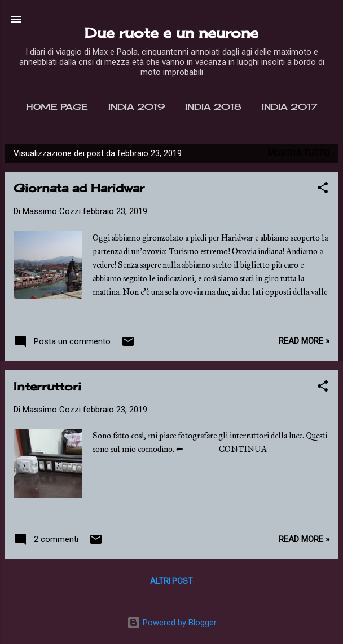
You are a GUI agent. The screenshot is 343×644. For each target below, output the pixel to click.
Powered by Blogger (172, 623)
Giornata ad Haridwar (79, 188)
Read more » (304, 341)
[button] (323, 190)
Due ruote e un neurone (171, 33)
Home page (57, 107)
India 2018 (213, 107)
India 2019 (137, 107)
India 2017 (289, 107)
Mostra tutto (299, 153)
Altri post (171, 581)
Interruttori (47, 386)
